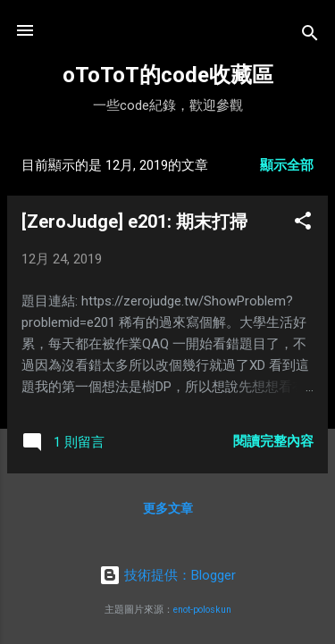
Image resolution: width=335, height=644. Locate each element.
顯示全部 (287, 165)
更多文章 (168, 508)
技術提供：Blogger (167, 575)
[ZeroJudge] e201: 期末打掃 (134, 222)
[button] (303, 224)
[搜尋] (310, 36)
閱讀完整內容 (273, 441)
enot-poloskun (202, 610)
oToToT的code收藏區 (168, 75)
